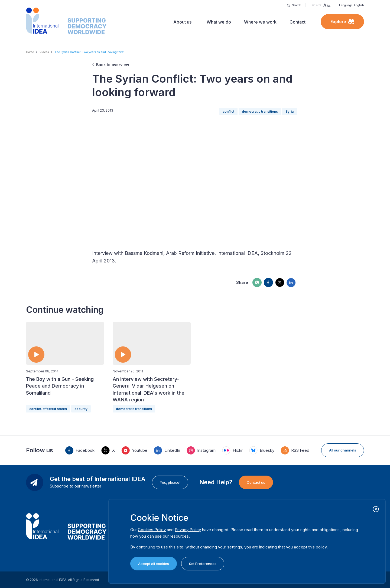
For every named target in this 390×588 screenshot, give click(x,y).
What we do (219, 22)
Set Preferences (203, 564)
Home (30, 52)
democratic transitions (260, 111)
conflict (228, 111)
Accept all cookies (154, 564)
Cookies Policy (152, 530)
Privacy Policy (188, 530)
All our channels (343, 450)
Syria (290, 111)
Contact (298, 22)
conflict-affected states (48, 409)
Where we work (260, 22)
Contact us (256, 482)
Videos (44, 52)
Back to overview (113, 65)
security (81, 409)
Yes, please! (170, 482)
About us (182, 22)
